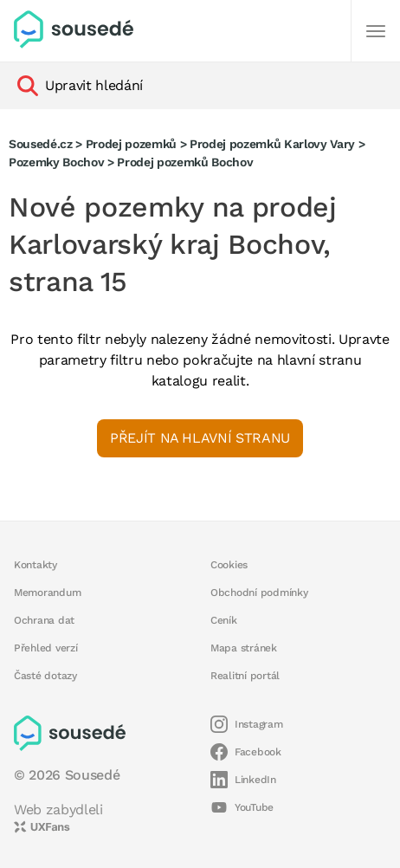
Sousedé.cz (41, 144)
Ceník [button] (224, 620)
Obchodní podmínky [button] (259, 593)
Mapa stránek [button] (244, 648)
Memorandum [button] (47, 593)
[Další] (376, 31)
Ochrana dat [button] (44, 620)
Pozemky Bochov (56, 162)
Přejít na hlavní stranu (200, 438)
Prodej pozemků (131, 144)
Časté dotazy (45, 676)
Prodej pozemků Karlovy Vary (272, 144)
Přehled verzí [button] (46, 648)
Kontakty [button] (35, 565)
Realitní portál (245, 676)
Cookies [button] (229, 565)
